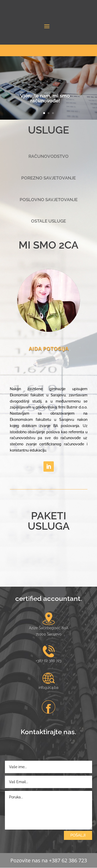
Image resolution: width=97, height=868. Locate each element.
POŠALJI (78, 835)
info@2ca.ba (48, 687)
